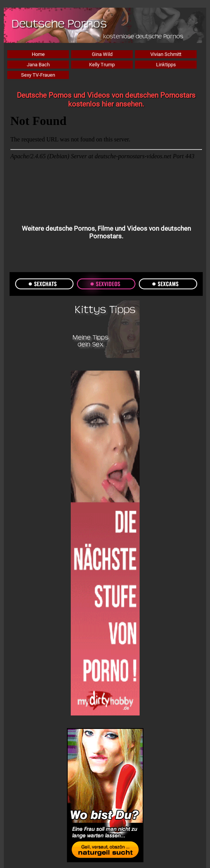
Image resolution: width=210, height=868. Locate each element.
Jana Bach (38, 65)
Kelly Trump (102, 65)
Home (38, 54)
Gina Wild (102, 54)
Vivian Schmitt (166, 54)
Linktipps (166, 65)
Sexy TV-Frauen (38, 75)
